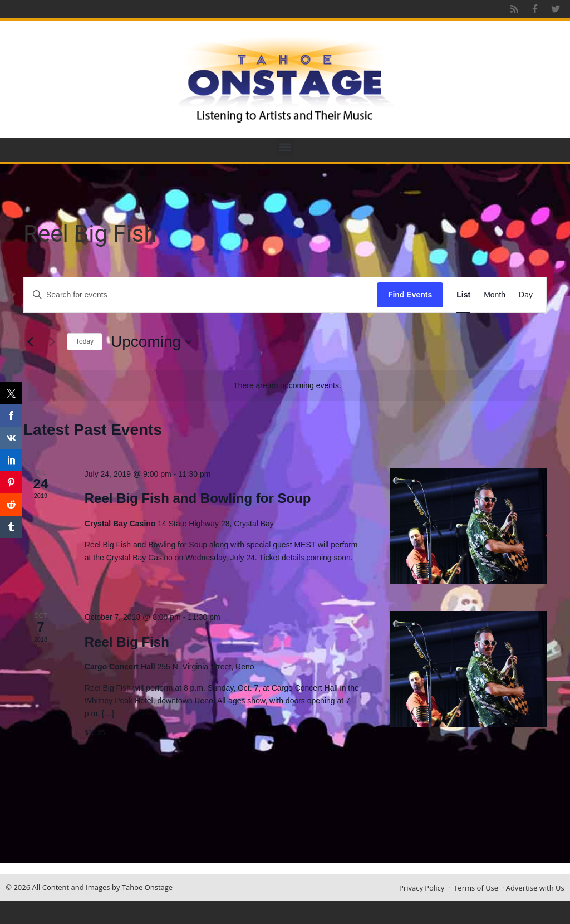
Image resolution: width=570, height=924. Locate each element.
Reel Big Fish (127, 642)
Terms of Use (476, 888)
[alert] (287, 386)
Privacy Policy (422, 888)
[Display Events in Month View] (495, 295)
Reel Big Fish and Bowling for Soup (198, 498)
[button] (285, 147)
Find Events (410, 295)
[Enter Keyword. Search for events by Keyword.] (200, 295)
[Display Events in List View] (463, 295)
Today (85, 341)
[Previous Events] (30, 342)
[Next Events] (52, 342)
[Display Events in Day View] (526, 295)
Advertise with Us (535, 888)
